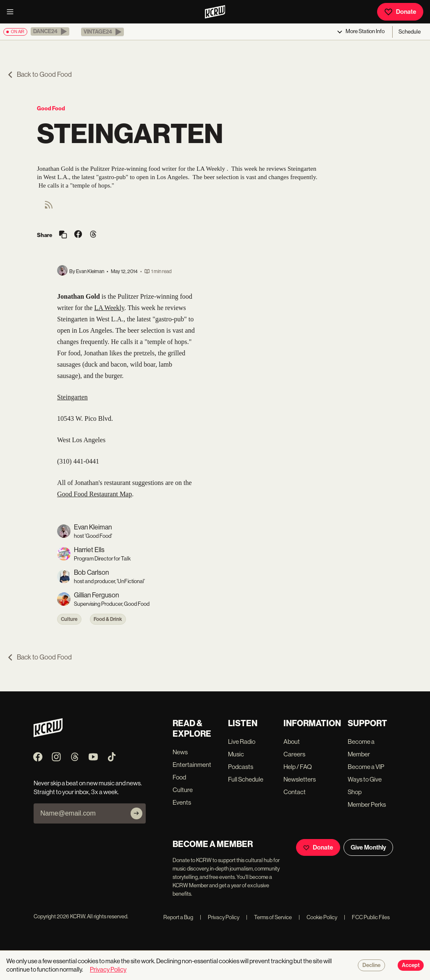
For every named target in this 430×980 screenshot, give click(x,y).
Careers (294, 754)
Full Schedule (246, 779)
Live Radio (242, 742)
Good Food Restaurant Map (94, 494)
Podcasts (241, 767)
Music (236, 754)
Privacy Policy (220, 917)
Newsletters (300, 779)
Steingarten (72, 397)
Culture (69, 619)
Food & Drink (108, 619)
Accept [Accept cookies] (411, 965)
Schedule (410, 32)
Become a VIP (366, 767)
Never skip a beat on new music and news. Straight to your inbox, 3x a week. (88, 787)
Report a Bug (178, 917)
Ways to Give (365, 779)
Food (179, 777)
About (292, 742)
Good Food (51, 108)
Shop (355, 792)
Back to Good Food (39, 74)
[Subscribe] (136, 813)
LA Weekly (109, 308)
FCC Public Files (367, 917)
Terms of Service (269, 917)
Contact (295, 792)
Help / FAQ (298, 767)
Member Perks (367, 804)
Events (182, 802)
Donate (400, 12)
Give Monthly (368, 847)
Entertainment (192, 765)
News (180, 752)
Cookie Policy (318, 917)
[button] (50, 31)
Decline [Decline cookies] (371, 965)
